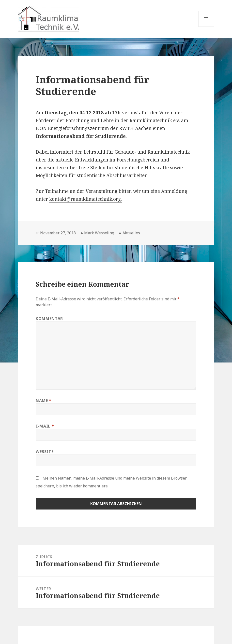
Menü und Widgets (206, 27)
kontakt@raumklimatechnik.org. (85, 199)
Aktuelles (131, 233)
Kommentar (49, 319)
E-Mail (45, 426)
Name (44, 401)
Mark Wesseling (99, 233)
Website (45, 452)
